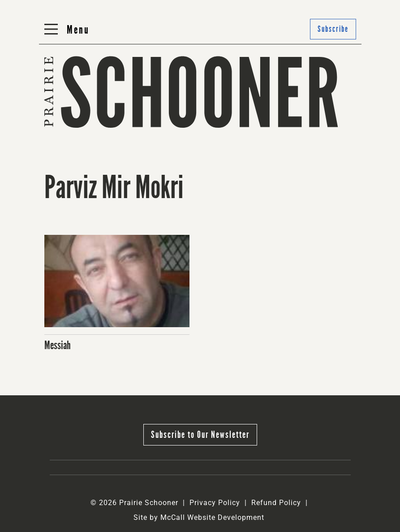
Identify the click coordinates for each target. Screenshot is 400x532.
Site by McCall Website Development (199, 517)
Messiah (58, 345)
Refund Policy (276, 503)
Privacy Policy (215, 503)
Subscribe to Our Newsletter (200, 435)
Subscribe (333, 29)
